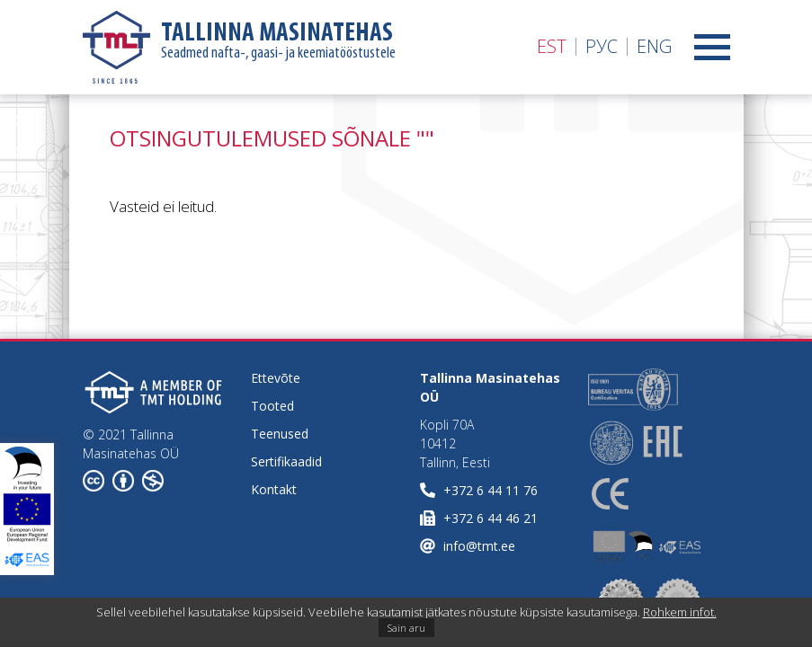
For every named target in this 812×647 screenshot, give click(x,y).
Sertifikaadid (286, 461)
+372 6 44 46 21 (491, 518)
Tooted (272, 406)
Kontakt (274, 489)
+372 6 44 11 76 (491, 490)
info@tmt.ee (479, 546)
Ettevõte (276, 378)
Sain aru (406, 628)
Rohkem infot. (680, 612)
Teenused (280, 434)
